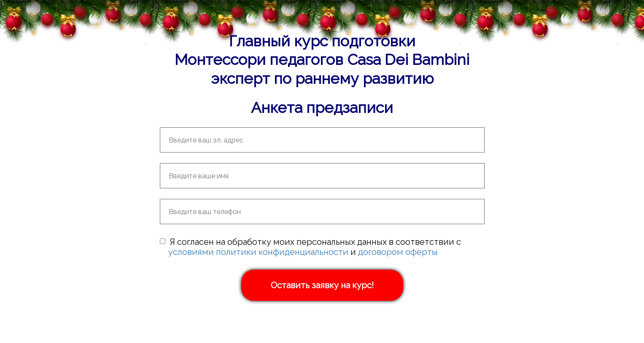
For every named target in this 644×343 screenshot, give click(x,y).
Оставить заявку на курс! (322, 285)
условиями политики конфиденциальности (258, 252)
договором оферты (398, 252)
